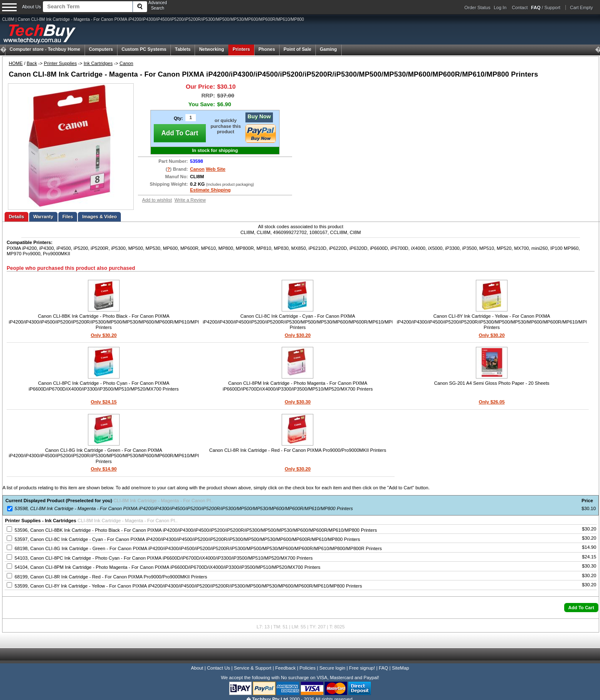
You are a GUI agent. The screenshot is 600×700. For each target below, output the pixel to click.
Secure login (332, 668)
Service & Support (252, 668)
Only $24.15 (104, 402)
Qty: (178, 118)
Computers (101, 49)
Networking (212, 49)
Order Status (477, 7)
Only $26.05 (492, 402)
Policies (308, 668)
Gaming (329, 49)
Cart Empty (581, 7)
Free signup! (362, 668)
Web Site (216, 169)
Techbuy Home (45, 49)
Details (16, 217)
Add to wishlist (157, 200)
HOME (16, 63)
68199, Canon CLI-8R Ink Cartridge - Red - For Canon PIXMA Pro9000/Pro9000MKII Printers (111, 577)
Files (68, 217)
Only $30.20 (104, 335)
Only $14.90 (104, 469)
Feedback (285, 668)
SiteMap (401, 668)
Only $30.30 (297, 402)
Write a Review (190, 200)
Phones (267, 49)
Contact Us (219, 668)
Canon (126, 63)
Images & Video (99, 217)
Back (32, 63)
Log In (500, 7)
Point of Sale (297, 49)
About (197, 668)
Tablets (183, 49)
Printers (241, 49)
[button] (581, 608)
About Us (31, 7)
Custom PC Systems (144, 49)
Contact (520, 7)
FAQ (383, 668)
